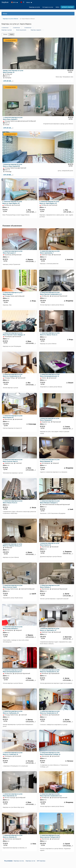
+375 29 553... (31, 554)
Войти (58, 7)
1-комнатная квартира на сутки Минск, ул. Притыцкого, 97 (50, 629)
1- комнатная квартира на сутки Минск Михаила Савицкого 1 (50, 502)
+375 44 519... (31, 637)
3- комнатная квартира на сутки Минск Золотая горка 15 (13, 460)
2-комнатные (16, 28)
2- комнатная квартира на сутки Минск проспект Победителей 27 (50, 836)
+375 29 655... (68, 680)
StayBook (5, 2)
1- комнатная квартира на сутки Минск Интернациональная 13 (13, 671)
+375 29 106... (31, 763)
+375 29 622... (68, 846)
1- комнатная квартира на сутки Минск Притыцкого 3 (13, 252)
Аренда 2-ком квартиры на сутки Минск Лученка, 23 (13, 71)
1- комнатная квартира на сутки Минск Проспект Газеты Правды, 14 (14, 334)
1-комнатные (5, 28)
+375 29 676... (31, 722)
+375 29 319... (8, 81)
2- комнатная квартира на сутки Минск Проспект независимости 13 (51, 293)
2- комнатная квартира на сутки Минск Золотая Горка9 (13, 586)
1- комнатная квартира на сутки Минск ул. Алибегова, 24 (13, 753)
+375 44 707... (68, 429)
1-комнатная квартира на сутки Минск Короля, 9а (50, 544)
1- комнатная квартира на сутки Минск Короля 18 (13, 417)
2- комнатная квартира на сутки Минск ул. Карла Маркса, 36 (12, 202)
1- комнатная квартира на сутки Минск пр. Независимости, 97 (50, 712)
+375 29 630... (31, 343)
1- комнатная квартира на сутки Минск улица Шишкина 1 (13, 628)
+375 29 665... (8, 175)
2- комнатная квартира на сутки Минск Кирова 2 (13, 293)
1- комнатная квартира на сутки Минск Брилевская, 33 (13, 795)
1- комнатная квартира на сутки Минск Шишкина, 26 (50, 460)
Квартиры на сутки (34, 7)
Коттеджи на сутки (48, 7)
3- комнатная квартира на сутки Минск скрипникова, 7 (50, 252)
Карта (12, 34)
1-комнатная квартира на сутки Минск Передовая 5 (50, 419)
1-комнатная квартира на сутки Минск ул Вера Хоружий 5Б (13, 165)
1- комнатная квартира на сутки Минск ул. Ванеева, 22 (13, 836)
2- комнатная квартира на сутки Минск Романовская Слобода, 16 (50, 753)
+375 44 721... (68, 554)
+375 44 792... (68, 639)
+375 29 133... (8, 128)
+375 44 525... (31, 212)
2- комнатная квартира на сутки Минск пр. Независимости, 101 (50, 671)
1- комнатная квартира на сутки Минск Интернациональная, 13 (50, 375)
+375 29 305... (31, 261)
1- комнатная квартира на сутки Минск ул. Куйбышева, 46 (13, 712)
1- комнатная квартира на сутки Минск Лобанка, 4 (50, 586)
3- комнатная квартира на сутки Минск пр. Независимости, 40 (13, 375)
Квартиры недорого (36, 30)
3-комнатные (28, 28)
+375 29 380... (68, 596)
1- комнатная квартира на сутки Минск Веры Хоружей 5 (13, 118)
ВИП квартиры (41, 861)
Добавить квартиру (67, 7)
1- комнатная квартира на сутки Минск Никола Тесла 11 (13, 502)
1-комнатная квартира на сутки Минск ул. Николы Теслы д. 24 (12, 545)
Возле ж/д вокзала (21, 30)
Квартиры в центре (7, 30)
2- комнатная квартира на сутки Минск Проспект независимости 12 (51, 795)
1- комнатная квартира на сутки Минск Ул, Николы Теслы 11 (50, 334)
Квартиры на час (30, 861)
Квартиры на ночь (19, 861)
